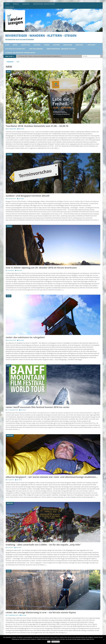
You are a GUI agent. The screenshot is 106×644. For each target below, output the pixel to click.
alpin (7, 45)
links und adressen (36, 49)
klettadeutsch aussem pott (15, 49)
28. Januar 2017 (12, 199)
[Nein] (104, 640)
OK (49, 642)
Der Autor (21, 129)
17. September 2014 (13, 615)
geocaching (68, 45)
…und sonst (91, 45)
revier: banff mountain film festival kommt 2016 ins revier (38, 407)
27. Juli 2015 (11, 480)
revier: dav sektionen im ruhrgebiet (25, 337)
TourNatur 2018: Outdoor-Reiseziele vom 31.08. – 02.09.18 (37, 126)
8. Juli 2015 (10, 547)
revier (15, 45)
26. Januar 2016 (12, 340)
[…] (58, 148)
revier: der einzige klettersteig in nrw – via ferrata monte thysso (41, 612)
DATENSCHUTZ (26, 4)
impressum (16, 4)
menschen (79, 45)
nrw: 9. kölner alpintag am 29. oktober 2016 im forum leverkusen (41, 268)
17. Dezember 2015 (13, 410)
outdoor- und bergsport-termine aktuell (21, 53)
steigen (47, 45)
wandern (37, 45)
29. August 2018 (12, 129)
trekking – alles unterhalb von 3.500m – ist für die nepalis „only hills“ (43, 545)
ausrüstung (26, 45)
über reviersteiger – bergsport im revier (44, 4)
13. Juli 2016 (11, 270)
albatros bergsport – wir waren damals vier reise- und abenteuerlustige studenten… (52, 477)
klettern (56, 45)
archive (7, 4)
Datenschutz (56, 642)
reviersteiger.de (10, 7)
